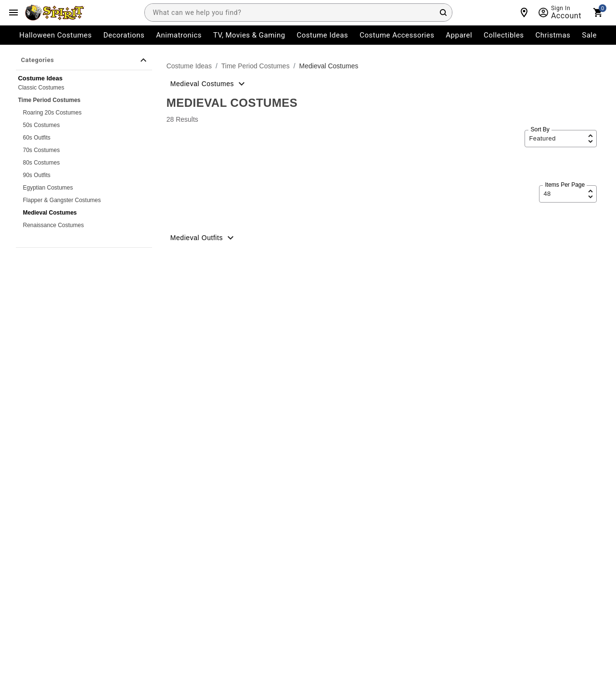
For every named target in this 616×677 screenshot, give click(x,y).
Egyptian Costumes (48, 188)
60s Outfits (36, 138)
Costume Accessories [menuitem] (397, 35)
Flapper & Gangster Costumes (62, 200)
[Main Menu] (13, 13)
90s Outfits (36, 175)
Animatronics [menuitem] (179, 35)
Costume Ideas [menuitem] (323, 35)
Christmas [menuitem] (553, 35)
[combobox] (298, 13)
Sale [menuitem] (589, 35)
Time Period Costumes (49, 100)
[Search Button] (443, 13)
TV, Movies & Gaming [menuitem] (249, 35)
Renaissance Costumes (53, 225)
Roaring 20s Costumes (52, 113)
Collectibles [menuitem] (504, 35)
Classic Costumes (41, 88)
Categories (85, 60)
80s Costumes (41, 163)
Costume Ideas (189, 66)
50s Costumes (41, 125)
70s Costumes (41, 150)
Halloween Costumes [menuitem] (56, 35)
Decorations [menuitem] (124, 35)
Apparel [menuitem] (459, 35)
